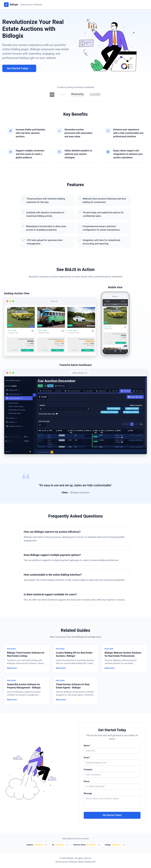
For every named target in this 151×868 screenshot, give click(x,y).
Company (88, 769)
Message (88, 793)
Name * (87, 746)
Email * (87, 758)
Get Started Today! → (19, 68)
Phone (87, 781)
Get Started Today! (112, 815)
